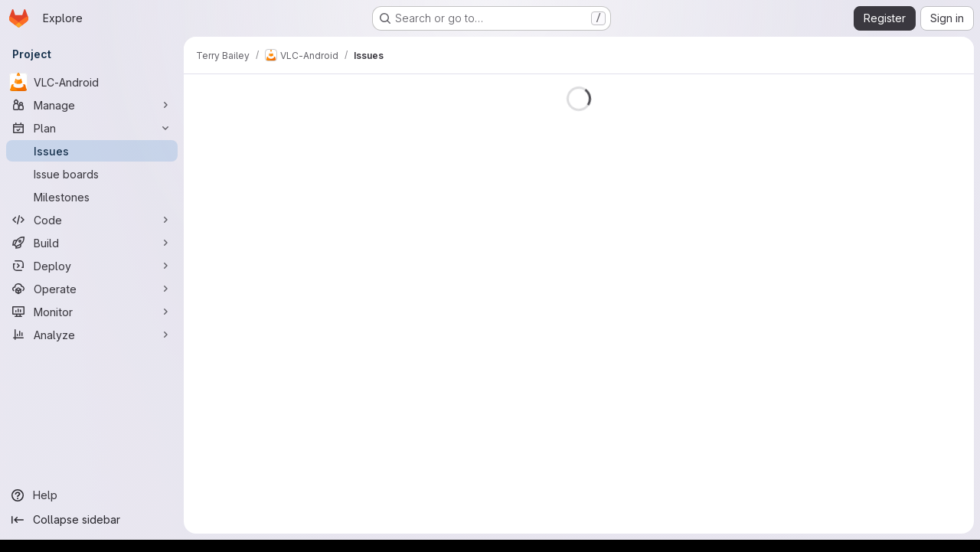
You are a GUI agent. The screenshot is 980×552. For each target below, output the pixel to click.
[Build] (92, 243)
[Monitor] (92, 312)
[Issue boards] (92, 174)
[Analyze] (92, 335)
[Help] (92, 495)
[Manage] (92, 105)
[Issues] (92, 151)
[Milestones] (92, 197)
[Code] (92, 220)
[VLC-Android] (92, 82)
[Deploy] (92, 266)
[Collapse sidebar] (92, 520)
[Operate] (92, 289)
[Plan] (92, 128)
